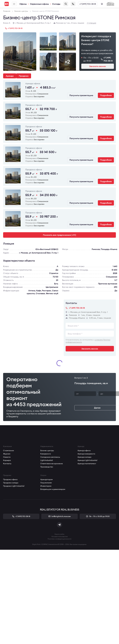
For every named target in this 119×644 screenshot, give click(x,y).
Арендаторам (46, 479)
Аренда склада (84, 457)
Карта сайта (59, 534)
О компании (9, 451)
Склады (56, 4)
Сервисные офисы (40, 4)
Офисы (23, 4)
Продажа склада (11, 483)
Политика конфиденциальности (59, 539)
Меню (14, 4)
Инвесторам (46, 486)
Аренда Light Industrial (87, 460)
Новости (7, 457)
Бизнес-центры (47, 451)
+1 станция (91, 23)
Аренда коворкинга (86, 454)
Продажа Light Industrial (14, 486)
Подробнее (106, 95)
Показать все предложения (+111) (59, 235)
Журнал (7, 454)
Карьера (7, 460)
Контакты (7, 464)
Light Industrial (47, 460)
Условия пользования (59, 536)
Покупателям (46, 483)
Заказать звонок (73, 4)
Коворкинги (46, 454)
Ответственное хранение (52, 464)
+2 (67, 62)
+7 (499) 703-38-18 (88, 4)
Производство (47, 467)
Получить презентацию (81, 95)
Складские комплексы (50, 457)
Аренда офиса (84, 451)
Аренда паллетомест (87, 464)
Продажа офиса (10, 479)
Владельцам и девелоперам (53, 489)
